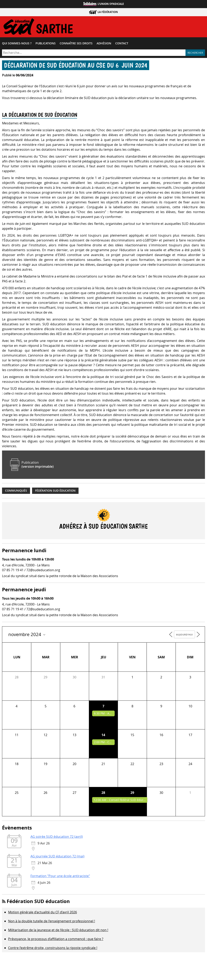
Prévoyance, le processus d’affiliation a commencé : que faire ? (56, 940)
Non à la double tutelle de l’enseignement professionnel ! (52, 922)
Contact (122, 44)
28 (103, 794)
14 (103, 736)
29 (132, 794)
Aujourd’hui (184, 636)
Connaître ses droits (76, 44)
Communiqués (16, 492)
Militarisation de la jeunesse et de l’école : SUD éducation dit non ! (58, 931)
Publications (46, 44)
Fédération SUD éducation (55, 492)
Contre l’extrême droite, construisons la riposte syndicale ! (53, 949)
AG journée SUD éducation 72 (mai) (57, 857)
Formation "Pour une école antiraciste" (60, 877)
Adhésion (104, 44)
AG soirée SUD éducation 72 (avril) (57, 838)
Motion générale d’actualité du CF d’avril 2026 (43, 913)
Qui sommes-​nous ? (17, 44)
